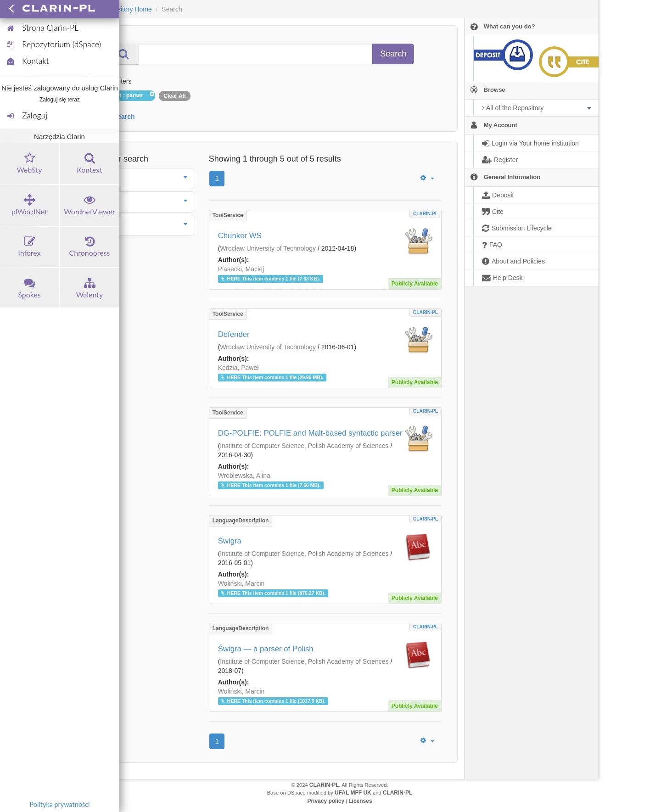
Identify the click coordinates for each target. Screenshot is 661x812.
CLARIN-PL (426, 214)
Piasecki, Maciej (241, 269)
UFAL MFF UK (353, 793)
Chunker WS (240, 236)
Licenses (360, 801)
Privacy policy (326, 801)
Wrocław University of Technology (268, 248)
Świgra (230, 541)
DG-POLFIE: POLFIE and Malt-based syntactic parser (310, 433)
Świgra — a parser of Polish (266, 649)
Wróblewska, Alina (244, 476)
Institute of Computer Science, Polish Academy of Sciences (304, 446)
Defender (234, 334)
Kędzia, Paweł (238, 368)
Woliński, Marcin (241, 583)
